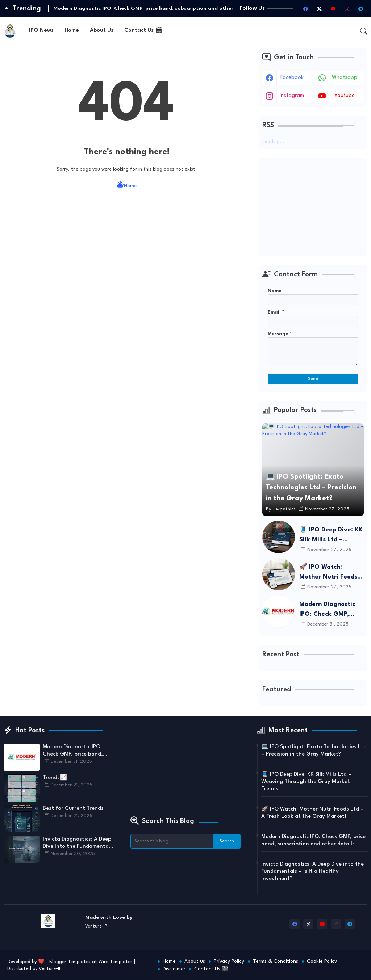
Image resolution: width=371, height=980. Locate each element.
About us (195, 961)
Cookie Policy (322, 961)
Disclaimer (174, 969)
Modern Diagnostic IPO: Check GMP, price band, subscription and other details (327, 610)
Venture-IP (50, 969)
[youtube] (333, 9)
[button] (364, 31)
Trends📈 (55, 778)
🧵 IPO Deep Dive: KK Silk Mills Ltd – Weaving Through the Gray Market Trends (332, 536)
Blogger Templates (70, 962)
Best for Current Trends (73, 809)
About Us (102, 31)
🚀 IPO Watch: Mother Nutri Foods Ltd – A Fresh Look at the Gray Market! (331, 573)
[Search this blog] (172, 841)
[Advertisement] (313, 207)
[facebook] (305, 9)
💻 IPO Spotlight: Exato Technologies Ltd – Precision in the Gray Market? (314, 751)
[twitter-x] (319, 9)
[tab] (41, 31)
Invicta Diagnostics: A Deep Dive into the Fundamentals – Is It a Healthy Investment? (78, 844)
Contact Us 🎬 (143, 31)
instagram (292, 96)
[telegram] (360, 9)
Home (72, 31)
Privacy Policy (229, 961)
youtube (345, 96)
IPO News (41, 31)
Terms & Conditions (276, 961)
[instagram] (347, 9)
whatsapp (345, 78)
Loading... (273, 142)
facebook (292, 78)
